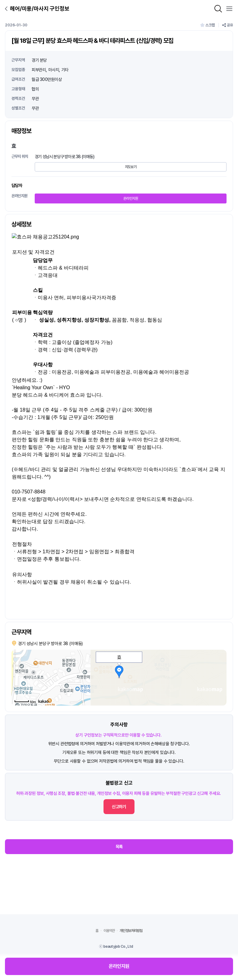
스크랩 (207, 25)
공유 (228, 25)
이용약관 (109, 931)
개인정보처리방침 (131, 931)
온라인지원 (131, 198)
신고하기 (119, 807)
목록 (119, 847)
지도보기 (131, 167)
